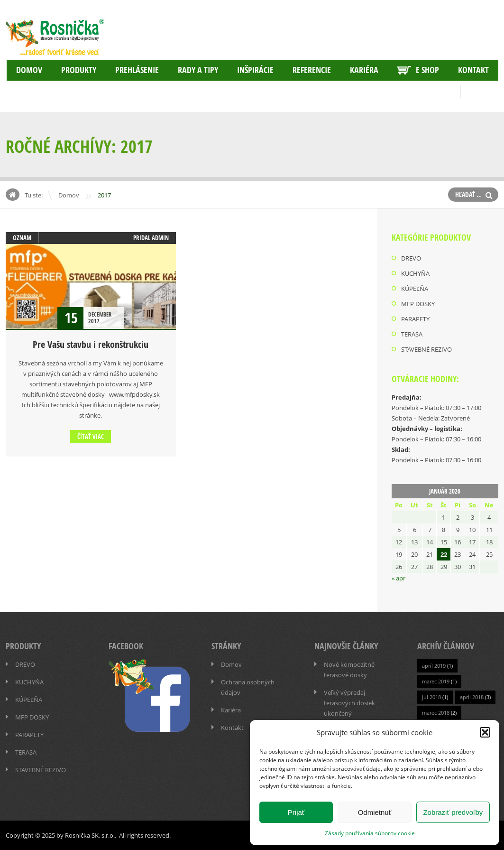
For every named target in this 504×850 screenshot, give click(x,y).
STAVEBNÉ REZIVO (426, 349)
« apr (399, 578)
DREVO (411, 258)
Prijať (296, 812)
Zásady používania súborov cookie (370, 833)
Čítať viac (91, 437)
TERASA (412, 334)
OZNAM (22, 238)
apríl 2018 (472, 697)
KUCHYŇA (415, 273)
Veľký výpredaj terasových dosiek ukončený (349, 703)
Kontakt (473, 70)
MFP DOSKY (418, 304)
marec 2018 (436, 713)
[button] (485, 732)
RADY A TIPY (198, 70)
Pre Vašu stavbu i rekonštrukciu (91, 344)
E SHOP (418, 70)
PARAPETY (415, 319)
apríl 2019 (434, 666)
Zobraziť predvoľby (453, 812)
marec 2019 (436, 681)
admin (160, 238)
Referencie (312, 70)
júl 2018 (431, 697)
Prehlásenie (137, 70)
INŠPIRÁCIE (255, 70)
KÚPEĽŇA (415, 289)
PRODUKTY (79, 70)
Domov (29, 70)
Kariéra (364, 70)
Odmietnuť (375, 812)
